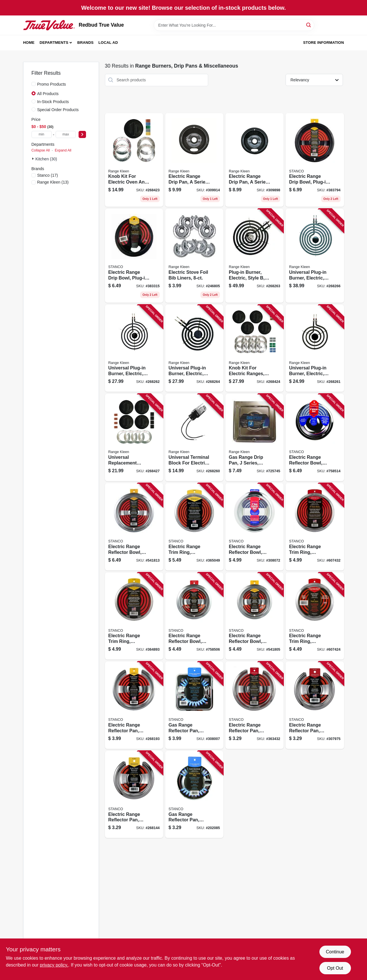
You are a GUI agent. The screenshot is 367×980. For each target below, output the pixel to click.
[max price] (66, 134)
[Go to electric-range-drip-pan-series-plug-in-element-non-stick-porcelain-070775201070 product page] (254, 160)
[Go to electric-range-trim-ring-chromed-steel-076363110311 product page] (315, 527)
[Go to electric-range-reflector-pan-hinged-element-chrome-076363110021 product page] (315, 705)
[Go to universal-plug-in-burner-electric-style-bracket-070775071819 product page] (134, 348)
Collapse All (41, 150)
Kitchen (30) (46, 159)
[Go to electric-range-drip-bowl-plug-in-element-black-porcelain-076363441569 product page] (134, 256)
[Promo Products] (34, 84)
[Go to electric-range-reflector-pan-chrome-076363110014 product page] (254, 705)
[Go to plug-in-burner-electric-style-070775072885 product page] (254, 256)
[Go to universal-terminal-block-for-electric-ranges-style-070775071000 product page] (194, 437)
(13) (53, 182)
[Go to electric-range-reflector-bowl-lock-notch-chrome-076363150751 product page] (194, 616)
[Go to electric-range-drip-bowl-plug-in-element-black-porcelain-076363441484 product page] (315, 160)
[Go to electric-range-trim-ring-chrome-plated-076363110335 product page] (194, 527)
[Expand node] (34, 159)
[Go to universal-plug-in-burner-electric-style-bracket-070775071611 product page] (315, 348)
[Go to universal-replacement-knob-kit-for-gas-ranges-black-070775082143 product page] (134, 437)
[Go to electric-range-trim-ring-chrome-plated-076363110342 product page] (134, 616)
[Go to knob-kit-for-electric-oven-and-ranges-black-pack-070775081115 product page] (134, 160)
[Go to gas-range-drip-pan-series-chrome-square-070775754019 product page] (254, 437)
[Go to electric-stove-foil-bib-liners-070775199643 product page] (194, 256)
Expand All (63, 150)
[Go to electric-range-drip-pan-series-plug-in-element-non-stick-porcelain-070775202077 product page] (194, 160)
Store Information (323, 43)
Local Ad (108, 43)
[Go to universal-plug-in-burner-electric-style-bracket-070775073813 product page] (315, 256)
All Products (48, 94)
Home (29, 43)
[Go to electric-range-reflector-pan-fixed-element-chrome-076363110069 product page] (134, 795)
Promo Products (52, 84)
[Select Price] (82, 134)
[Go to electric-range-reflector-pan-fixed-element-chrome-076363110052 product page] (134, 705)
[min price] (42, 134)
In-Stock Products (53, 102)
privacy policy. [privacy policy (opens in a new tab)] (54, 965)
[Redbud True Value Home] (49, 25)
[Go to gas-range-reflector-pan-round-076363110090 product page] (194, 795)
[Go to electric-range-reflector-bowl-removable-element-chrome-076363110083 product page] (254, 616)
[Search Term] (234, 25)
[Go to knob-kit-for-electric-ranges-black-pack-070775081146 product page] (254, 348)
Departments (54, 43)
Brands (86, 43)
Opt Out (335, 968)
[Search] (309, 25)
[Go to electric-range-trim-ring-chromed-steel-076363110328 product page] (315, 616)
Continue (335, 952)
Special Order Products (58, 110)
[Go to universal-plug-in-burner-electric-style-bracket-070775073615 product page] (194, 348)
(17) (48, 175)
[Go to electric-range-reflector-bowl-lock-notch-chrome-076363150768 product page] (315, 437)
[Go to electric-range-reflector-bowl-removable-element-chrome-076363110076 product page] (134, 527)
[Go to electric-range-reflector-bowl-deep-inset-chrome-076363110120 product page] (254, 527)
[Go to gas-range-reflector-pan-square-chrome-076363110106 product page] (194, 705)
